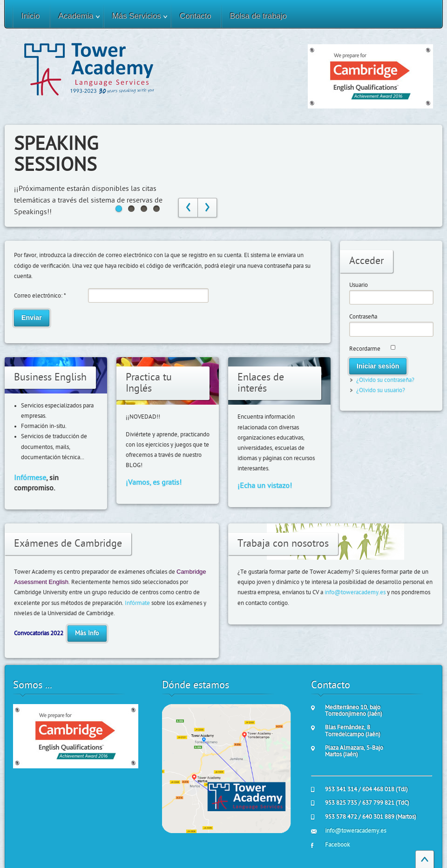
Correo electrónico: (40, 296)
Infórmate (137, 603)
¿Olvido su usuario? (381, 390)
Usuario (359, 285)
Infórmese (30, 478)
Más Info (87, 633)
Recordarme (365, 349)
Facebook (337, 845)
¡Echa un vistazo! (265, 486)
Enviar (32, 318)
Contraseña (363, 317)
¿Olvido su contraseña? (385, 380)
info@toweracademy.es (355, 592)
